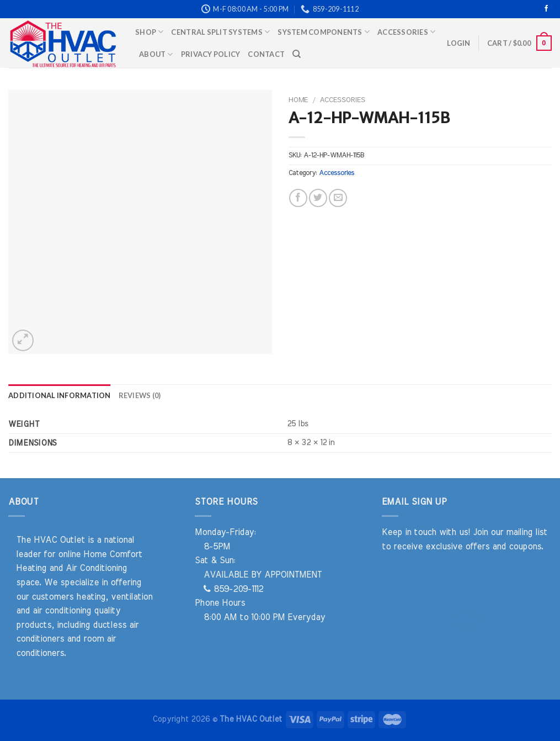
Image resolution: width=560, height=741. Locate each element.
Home (298, 100)
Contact (266, 54)
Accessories (406, 32)
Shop (149, 32)
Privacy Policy (211, 54)
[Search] (297, 54)
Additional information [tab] (60, 395)
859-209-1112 (233, 589)
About (156, 54)
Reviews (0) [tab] (140, 395)
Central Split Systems (220, 32)
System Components (324, 32)
